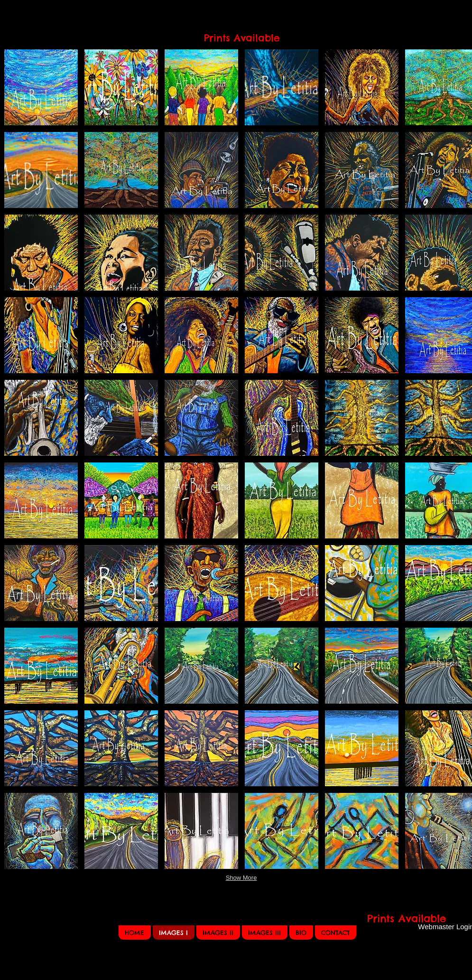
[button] (41, 87)
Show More (241, 878)
